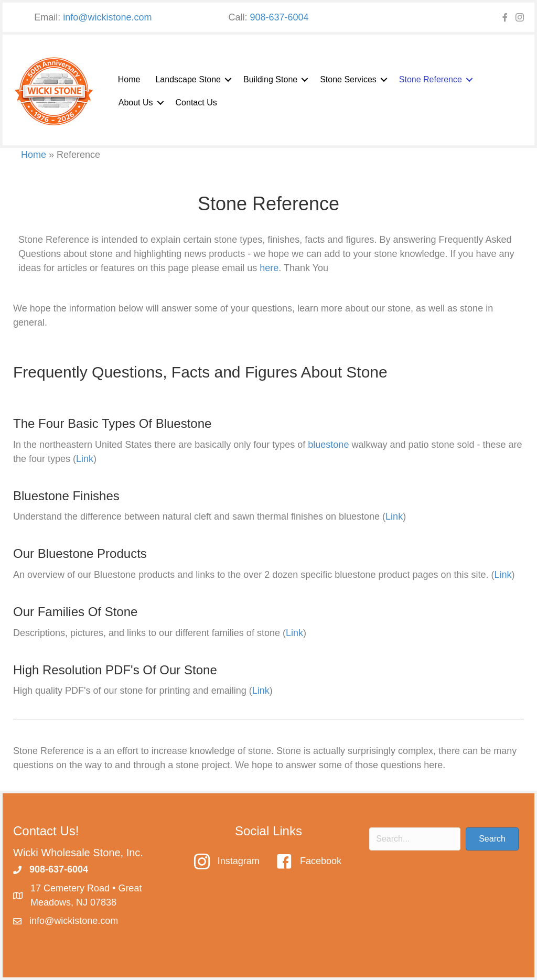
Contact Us (196, 103)
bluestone (328, 445)
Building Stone (270, 79)
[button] (228, 80)
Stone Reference (431, 79)
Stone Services (348, 79)
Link (85, 459)
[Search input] (415, 839)
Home (129, 79)
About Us (136, 103)
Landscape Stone (188, 79)
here (269, 268)
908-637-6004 (279, 17)
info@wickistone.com (107, 17)
